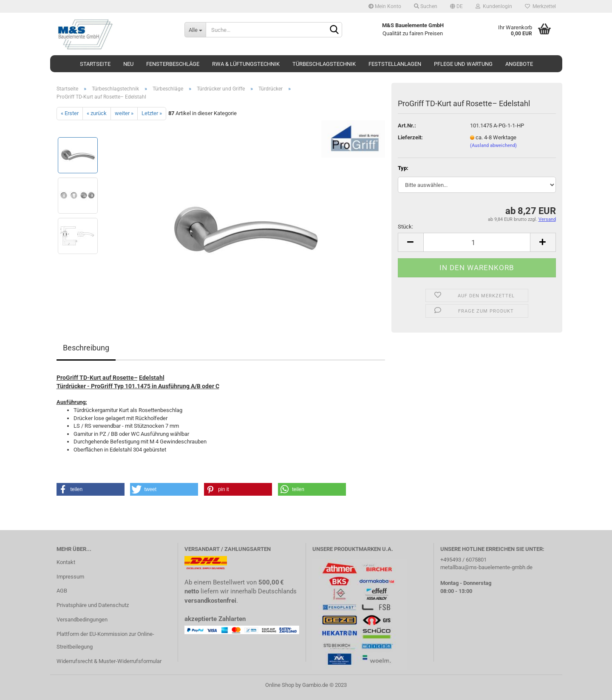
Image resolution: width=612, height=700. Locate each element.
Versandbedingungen (82, 620)
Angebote (519, 64)
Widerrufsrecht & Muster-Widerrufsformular (109, 661)
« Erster (70, 113)
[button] (91, 489)
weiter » (124, 113)
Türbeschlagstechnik (324, 64)
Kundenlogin (494, 6)
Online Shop (280, 685)
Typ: (403, 168)
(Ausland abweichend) (493, 145)
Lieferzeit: (410, 137)
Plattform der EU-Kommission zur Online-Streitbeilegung (105, 640)
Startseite (95, 64)
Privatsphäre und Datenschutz (93, 605)
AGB (62, 591)
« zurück (97, 113)
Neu (128, 64)
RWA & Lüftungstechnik (246, 64)
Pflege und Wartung (463, 64)
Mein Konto (385, 6)
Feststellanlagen (395, 64)
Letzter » (152, 113)
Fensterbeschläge (173, 64)
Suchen (426, 6)
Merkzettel (540, 6)
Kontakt (66, 562)
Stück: (405, 227)
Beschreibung (86, 348)
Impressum (70, 577)
